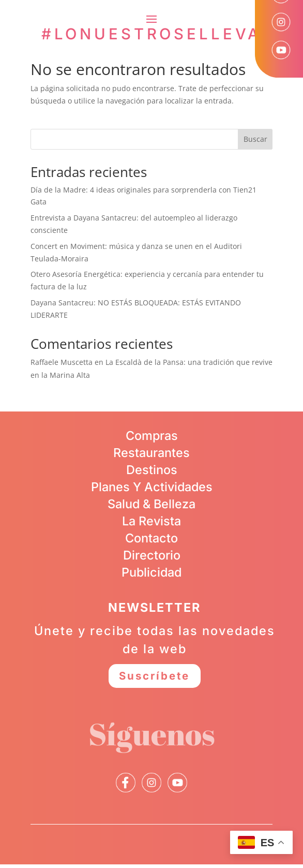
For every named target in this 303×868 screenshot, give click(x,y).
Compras (152, 436)
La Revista (151, 521)
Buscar (255, 139)
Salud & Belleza (151, 504)
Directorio (152, 555)
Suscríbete (154, 678)
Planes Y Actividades (152, 487)
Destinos (152, 470)
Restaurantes (151, 453)
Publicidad (151, 572)
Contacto (151, 538)
